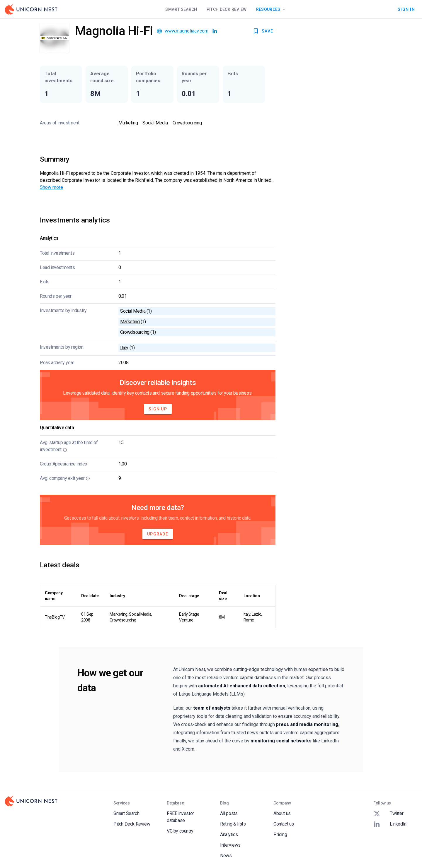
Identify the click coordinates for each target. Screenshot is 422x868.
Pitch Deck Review (227, 9)
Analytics (229, 834)
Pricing (280, 834)
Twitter (388, 814)
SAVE (263, 31)
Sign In (406, 9)
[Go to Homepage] (31, 9)
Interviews (230, 845)
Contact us (284, 824)
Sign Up (158, 409)
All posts (229, 813)
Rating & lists (233, 824)
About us (282, 813)
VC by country (180, 831)
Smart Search (181, 9)
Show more (51, 187)
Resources (272, 9)
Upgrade (158, 534)
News (226, 856)
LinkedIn (390, 824)
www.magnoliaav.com (187, 31)
